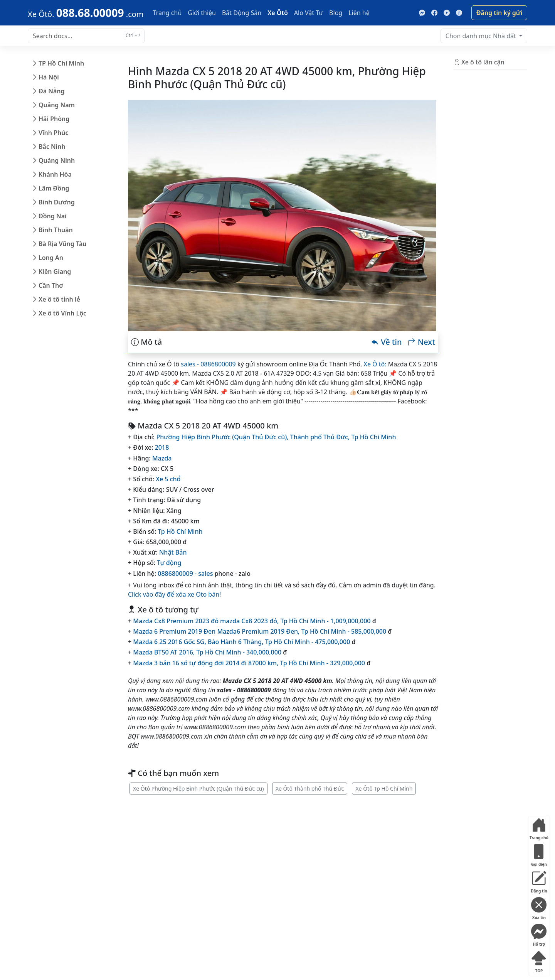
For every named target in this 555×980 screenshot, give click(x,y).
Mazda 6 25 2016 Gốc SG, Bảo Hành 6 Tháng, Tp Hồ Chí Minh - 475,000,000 (241, 642)
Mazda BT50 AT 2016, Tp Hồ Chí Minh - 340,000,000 (207, 652)
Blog (336, 13)
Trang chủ (167, 13)
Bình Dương (57, 202)
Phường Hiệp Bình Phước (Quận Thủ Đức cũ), (223, 437)
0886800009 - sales (185, 573)
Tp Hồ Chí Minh (374, 437)
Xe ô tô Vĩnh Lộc (62, 313)
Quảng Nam (57, 105)
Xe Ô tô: (375, 364)
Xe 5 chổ (168, 479)
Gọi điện (539, 854)
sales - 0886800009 (208, 364)
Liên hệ (359, 13)
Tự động (169, 563)
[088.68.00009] (86, 13)
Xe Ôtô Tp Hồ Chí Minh (384, 789)
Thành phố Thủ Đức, (321, 437)
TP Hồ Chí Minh (61, 63)
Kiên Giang (55, 272)
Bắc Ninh (52, 147)
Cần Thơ (51, 285)
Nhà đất (482, 36)
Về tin (386, 342)
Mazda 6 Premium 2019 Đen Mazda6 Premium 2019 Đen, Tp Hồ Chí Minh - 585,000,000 (260, 631)
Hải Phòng (54, 119)
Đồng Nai (53, 216)
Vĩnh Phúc (54, 133)
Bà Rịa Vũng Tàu (62, 244)
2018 (162, 447)
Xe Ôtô (278, 13)
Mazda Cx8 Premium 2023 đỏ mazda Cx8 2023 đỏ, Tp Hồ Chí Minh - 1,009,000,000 (252, 621)
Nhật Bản (173, 552)
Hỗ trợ (539, 934)
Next (421, 342)
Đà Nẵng (52, 91)
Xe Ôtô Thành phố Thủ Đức (310, 789)
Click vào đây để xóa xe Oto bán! (174, 594)
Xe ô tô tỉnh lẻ (59, 299)
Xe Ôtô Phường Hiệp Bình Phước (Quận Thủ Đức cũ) (198, 789)
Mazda (162, 458)
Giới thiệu (202, 13)
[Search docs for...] (86, 36)
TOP (539, 960)
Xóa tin (539, 907)
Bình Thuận (56, 230)
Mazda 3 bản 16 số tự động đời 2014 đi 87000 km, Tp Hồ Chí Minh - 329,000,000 (249, 663)
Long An (51, 258)
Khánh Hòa (55, 174)
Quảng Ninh (57, 160)
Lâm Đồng (54, 188)
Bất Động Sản (242, 13)
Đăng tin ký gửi (499, 13)
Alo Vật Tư (309, 13)
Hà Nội (49, 77)
